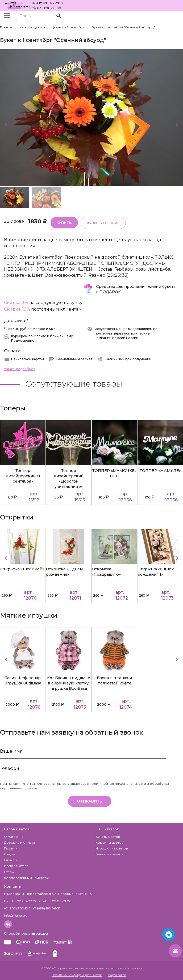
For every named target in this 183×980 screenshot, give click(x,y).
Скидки (10, 853)
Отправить (90, 800)
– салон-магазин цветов (89, 967)
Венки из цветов (109, 853)
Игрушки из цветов (112, 847)
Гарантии (12, 847)
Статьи (9, 871)
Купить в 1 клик (101, 222)
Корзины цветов (109, 841)
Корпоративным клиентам (26, 877)
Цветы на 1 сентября (68, 27)
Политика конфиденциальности (77, 974)
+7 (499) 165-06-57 (47, 907)
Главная (7, 27)
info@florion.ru (16, 914)
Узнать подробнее (20, 368)
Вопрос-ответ (16, 865)
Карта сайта (117, 974)
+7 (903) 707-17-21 (18, 907)
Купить (64, 222)
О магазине (14, 836)
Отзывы (10, 859)
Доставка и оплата (19, 841)
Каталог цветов (32, 27)
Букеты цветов (108, 836)
